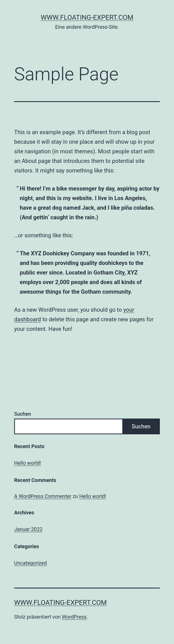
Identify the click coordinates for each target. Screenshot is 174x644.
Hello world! (28, 463)
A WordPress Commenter (43, 496)
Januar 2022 (28, 529)
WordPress (74, 617)
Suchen (23, 414)
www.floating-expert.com (87, 17)
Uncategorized (31, 563)
